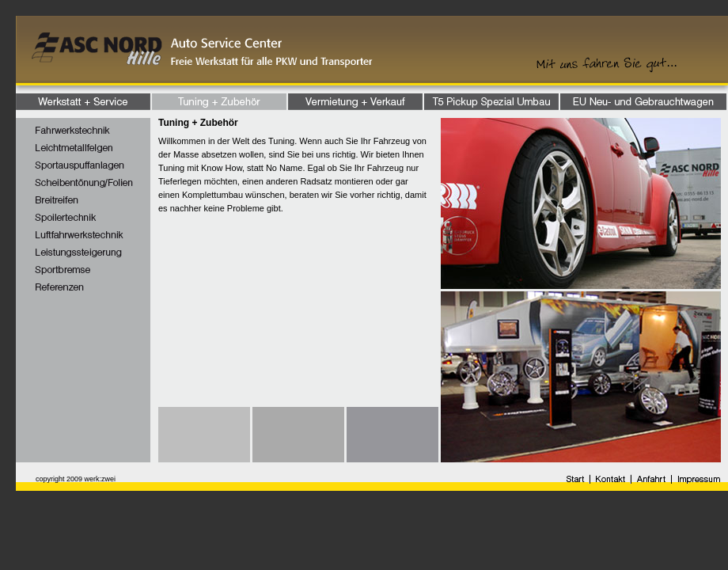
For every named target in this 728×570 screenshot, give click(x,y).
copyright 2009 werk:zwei (76, 479)
